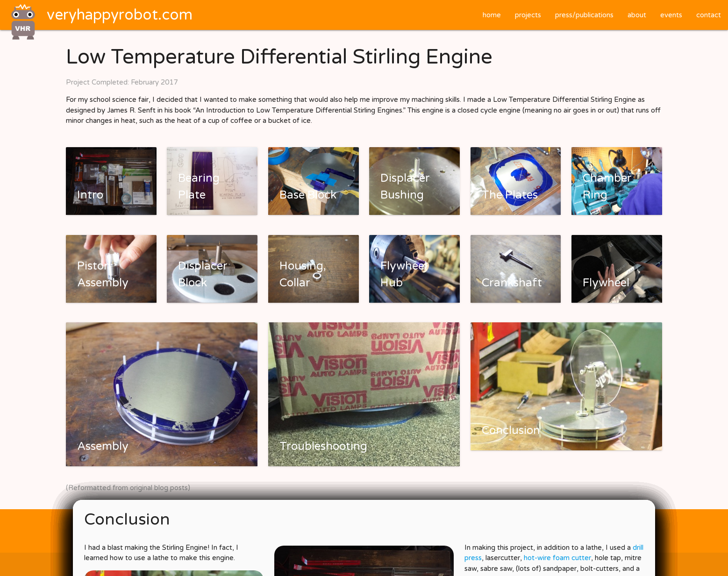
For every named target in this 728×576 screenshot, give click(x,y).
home (492, 15)
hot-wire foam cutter (557, 558)
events (671, 15)
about (637, 15)
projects (528, 15)
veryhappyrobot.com (120, 15)
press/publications (584, 15)
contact (709, 15)
